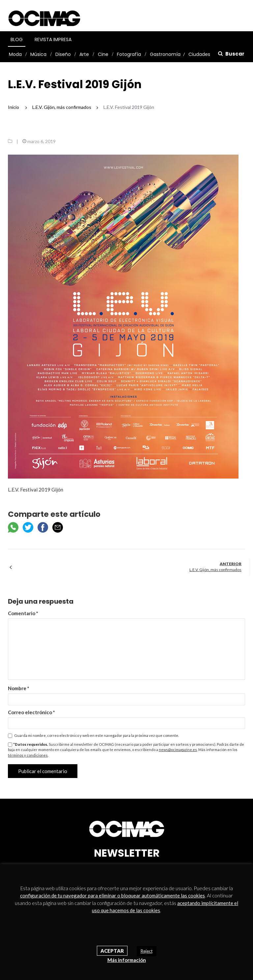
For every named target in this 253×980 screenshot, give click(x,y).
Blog (17, 39)
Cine (103, 54)
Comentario (23, 613)
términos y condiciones (28, 755)
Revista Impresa (53, 39)
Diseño (63, 54)
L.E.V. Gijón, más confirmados (215, 570)
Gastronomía (165, 54)
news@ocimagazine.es (178, 750)
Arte (84, 54)
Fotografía (129, 54)
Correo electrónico (31, 712)
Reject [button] (147, 951)
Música (38, 54)
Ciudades (199, 54)
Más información (127, 960)
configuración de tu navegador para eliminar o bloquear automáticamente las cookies (112, 895)
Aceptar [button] (112, 951)
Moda (15, 54)
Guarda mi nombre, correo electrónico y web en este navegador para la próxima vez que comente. (97, 735)
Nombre (19, 688)
